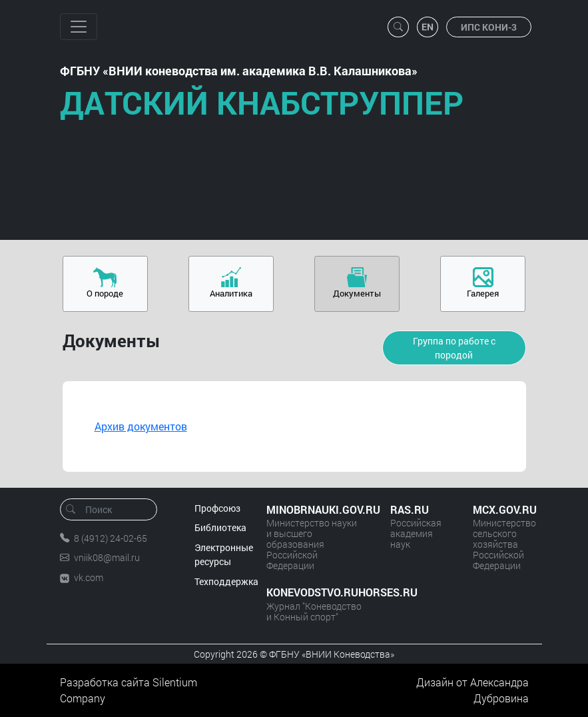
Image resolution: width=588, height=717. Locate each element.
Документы (357, 293)
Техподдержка (226, 581)
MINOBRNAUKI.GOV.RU (315, 509)
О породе (105, 293)
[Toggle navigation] (79, 27)
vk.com (89, 577)
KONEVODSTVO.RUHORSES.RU (315, 592)
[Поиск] (113, 509)
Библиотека (220, 527)
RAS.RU (410, 509)
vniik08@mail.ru (107, 557)
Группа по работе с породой (454, 348)
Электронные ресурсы (224, 555)
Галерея (483, 293)
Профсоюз (217, 508)
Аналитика (231, 293)
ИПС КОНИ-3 (489, 27)
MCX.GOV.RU (501, 509)
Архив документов (141, 426)
